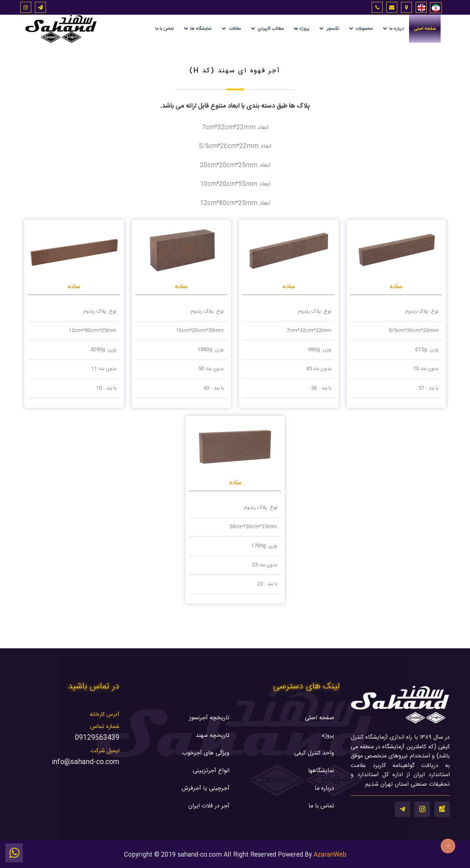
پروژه (328, 736)
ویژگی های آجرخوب (206, 753)
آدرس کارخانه (104, 715)
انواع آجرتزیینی (211, 771)
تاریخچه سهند (213, 736)
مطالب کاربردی (267, 29)
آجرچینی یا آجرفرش (206, 788)
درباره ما (393, 29)
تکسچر (329, 29)
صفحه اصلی (425, 29)
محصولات (361, 29)
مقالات (231, 29)
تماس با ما (164, 29)
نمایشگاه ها (198, 29)
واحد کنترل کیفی (314, 753)
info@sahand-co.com (86, 762)
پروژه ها (301, 29)
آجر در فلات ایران (209, 806)
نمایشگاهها (321, 771)
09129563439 (97, 738)
